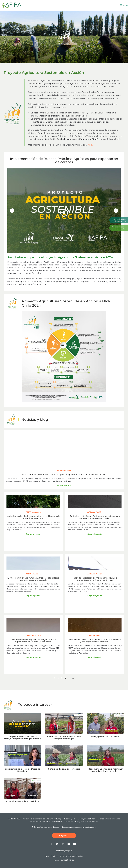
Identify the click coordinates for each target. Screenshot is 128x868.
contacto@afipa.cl (64, 851)
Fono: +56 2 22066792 (64, 860)
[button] (12, 211)
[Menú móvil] (124, 5)
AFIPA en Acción (64, 471)
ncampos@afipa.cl (88, 827)
